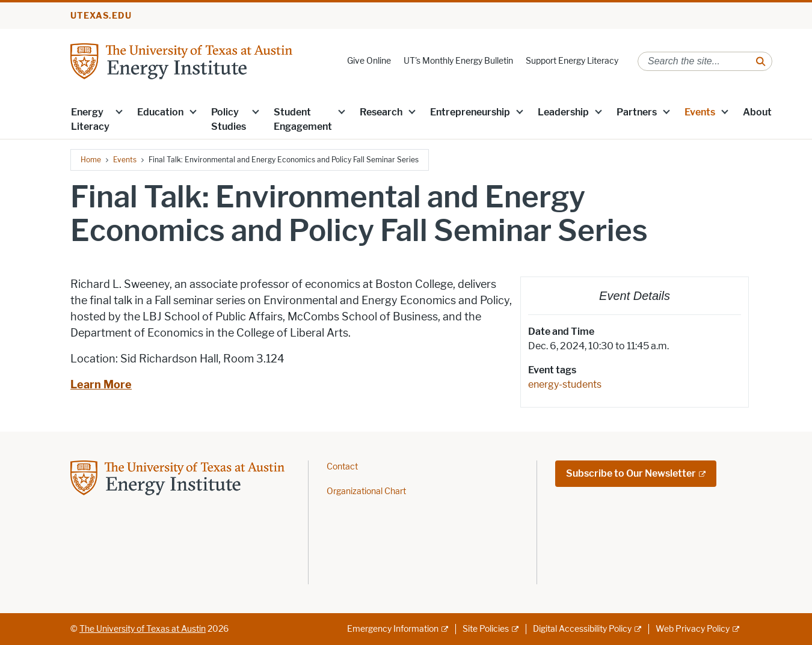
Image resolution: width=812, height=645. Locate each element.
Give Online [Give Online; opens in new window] (369, 61)
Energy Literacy (90, 119)
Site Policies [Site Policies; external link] (486, 629)
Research (381, 112)
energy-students (565, 384)
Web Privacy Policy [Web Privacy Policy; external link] (693, 629)
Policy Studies (229, 119)
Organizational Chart (366, 491)
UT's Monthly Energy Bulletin (458, 61)
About (757, 112)
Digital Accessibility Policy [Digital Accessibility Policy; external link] (582, 629)
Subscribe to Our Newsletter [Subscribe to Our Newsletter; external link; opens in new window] (631, 473)
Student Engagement (303, 119)
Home (91, 160)
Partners (637, 112)
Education (160, 112)
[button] (119, 111)
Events (700, 112)
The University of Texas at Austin (143, 629)
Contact (342, 467)
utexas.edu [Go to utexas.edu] (101, 16)
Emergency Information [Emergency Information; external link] (393, 629)
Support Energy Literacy (572, 61)
